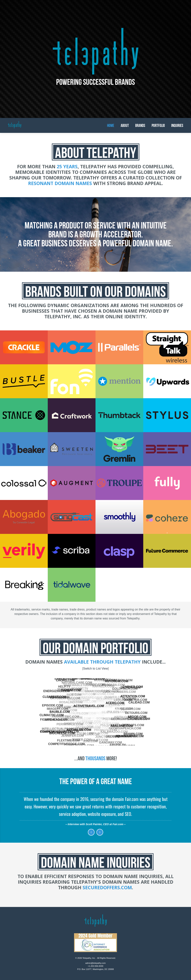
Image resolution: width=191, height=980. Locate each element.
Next (100, 832)
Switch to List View (95, 669)
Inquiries (177, 125)
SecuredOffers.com (107, 887)
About (125, 125)
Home (111, 125)
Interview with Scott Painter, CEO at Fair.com (95, 824)
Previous (91, 832)
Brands (140, 125)
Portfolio (158, 125)
